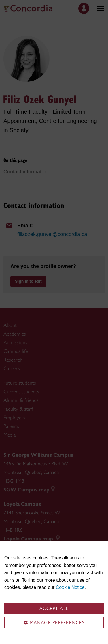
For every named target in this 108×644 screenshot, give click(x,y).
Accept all (54, 608)
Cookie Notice (70, 587)
